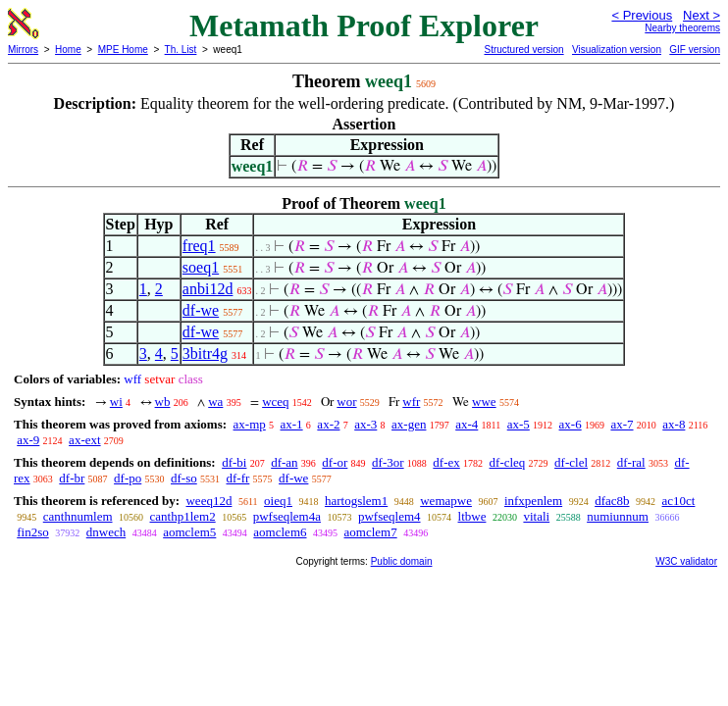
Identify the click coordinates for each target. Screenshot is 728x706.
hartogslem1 (356, 501)
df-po (128, 478)
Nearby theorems (682, 28)
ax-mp (250, 424)
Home (68, 50)
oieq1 (278, 501)
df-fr (238, 478)
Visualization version (617, 50)
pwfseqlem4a (287, 516)
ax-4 (467, 424)
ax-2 (328, 424)
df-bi (234, 462)
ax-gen (409, 424)
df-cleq (508, 462)
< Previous (642, 15)
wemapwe (446, 501)
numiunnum (618, 516)
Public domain (402, 561)
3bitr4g (205, 353)
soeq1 (201, 267)
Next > (702, 15)
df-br (72, 478)
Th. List (181, 50)
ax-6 (571, 424)
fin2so (33, 532)
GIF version (695, 50)
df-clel (571, 462)
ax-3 (365, 424)
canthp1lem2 (183, 516)
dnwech (106, 532)
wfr (411, 402)
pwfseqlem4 (390, 516)
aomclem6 (280, 532)
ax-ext (84, 440)
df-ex (446, 462)
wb (163, 402)
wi (116, 402)
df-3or (388, 462)
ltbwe (472, 516)
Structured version (523, 50)
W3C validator (686, 561)
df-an (284, 462)
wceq (275, 402)
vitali (536, 516)
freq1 (199, 246)
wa (215, 402)
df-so (184, 478)
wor (346, 402)
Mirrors (23, 50)
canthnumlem (78, 516)
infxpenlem (533, 501)
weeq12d (208, 501)
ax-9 (28, 440)
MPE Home (123, 50)
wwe (484, 402)
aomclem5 (189, 532)
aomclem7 (371, 532)
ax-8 (674, 424)
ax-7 (622, 424)
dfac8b (612, 501)
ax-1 (292, 424)
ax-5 (519, 424)
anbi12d (208, 289)
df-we (201, 310)
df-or (335, 462)
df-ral (631, 462)
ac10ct (679, 501)
